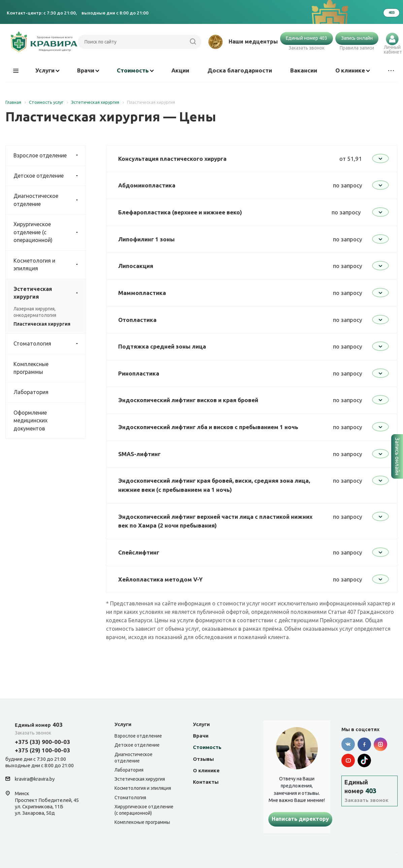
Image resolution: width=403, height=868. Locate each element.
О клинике (353, 70)
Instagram (380, 744)
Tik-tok (364, 760)
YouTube (348, 760)
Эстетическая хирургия (49, 293)
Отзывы (203, 759)
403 (39, 725)
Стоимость (135, 70)
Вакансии (304, 70)
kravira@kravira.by (35, 779)
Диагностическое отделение (49, 200)
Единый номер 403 (307, 38)
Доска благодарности (240, 70)
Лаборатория (31, 392)
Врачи (88, 70)
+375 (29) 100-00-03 (42, 750)
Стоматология (49, 344)
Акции (180, 70)
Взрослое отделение (49, 156)
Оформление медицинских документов (30, 421)
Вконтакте (348, 744)
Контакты (206, 782)
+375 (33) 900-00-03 (42, 742)
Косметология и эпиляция (49, 265)
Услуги (47, 70)
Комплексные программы (31, 368)
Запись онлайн (357, 38)
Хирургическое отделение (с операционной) (49, 232)
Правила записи (357, 48)
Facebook (364, 744)
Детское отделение (49, 176)
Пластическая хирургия (42, 324)
